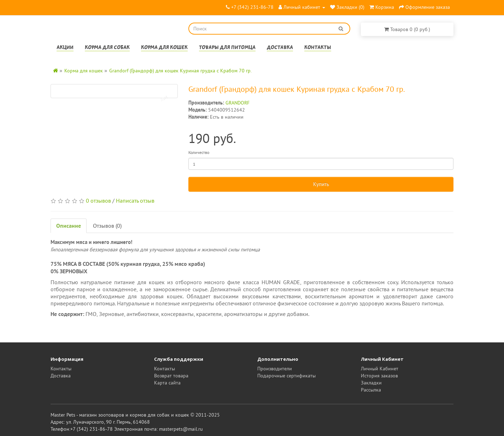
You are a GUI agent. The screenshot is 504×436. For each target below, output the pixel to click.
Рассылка (371, 390)
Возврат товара (171, 376)
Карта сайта (167, 383)
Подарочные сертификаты (286, 376)
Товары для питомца (227, 48)
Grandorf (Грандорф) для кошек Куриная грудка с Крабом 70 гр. (180, 71)
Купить (321, 184)
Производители (275, 369)
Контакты (318, 48)
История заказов (379, 376)
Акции (65, 48)
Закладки (371, 383)
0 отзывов (98, 201)
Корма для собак (107, 48)
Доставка (280, 48)
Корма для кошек (164, 48)
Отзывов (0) (107, 226)
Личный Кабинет (380, 369)
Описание (69, 226)
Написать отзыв (135, 201)
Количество (199, 152)
